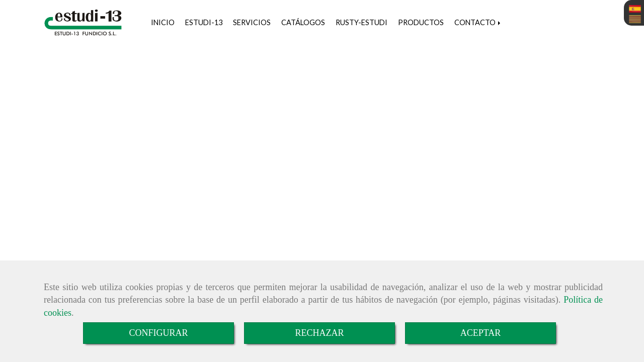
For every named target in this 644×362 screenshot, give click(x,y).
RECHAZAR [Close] (319, 333)
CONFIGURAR (158, 333)
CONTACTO (478, 22)
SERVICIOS (252, 22)
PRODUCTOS (421, 22)
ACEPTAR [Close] (481, 333)
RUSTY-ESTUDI (361, 22)
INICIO (163, 22)
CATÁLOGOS (303, 22)
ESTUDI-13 (204, 22)
